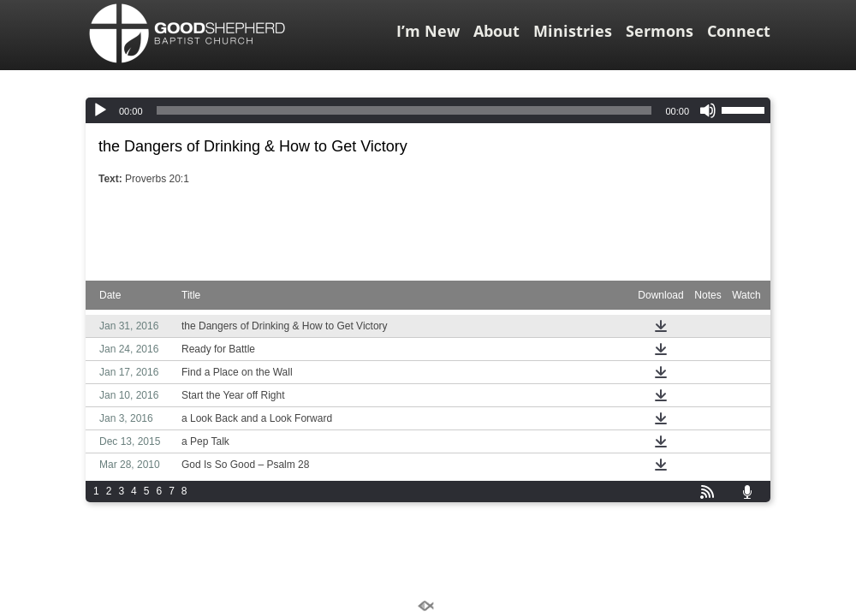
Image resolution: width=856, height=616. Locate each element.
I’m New (428, 31)
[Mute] (708, 110)
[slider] (404, 110)
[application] (428, 110)
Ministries (573, 31)
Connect (739, 31)
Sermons (660, 31)
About (496, 31)
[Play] (100, 110)
